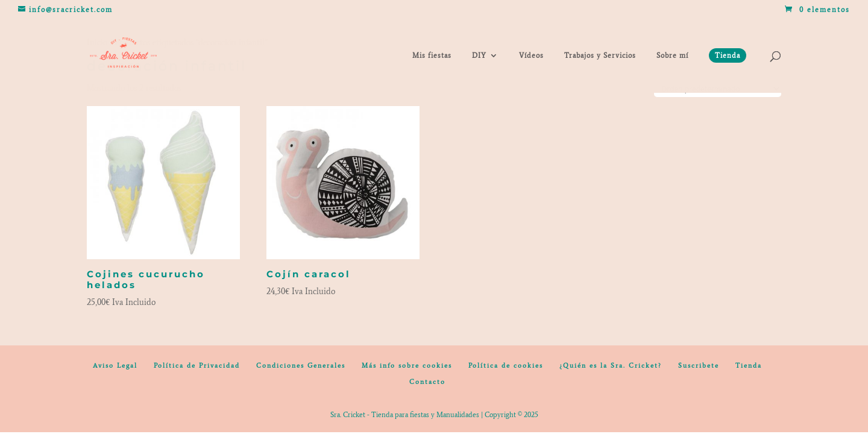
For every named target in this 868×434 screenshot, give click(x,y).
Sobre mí (672, 55)
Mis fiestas (432, 55)
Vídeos (531, 55)
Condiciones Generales (301, 366)
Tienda (749, 366)
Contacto (427, 382)
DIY (479, 55)
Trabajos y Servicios (600, 55)
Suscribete (699, 366)
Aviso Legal (115, 366)
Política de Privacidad (197, 366)
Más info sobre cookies (407, 366)
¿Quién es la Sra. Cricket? (611, 366)
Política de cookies (506, 366)
